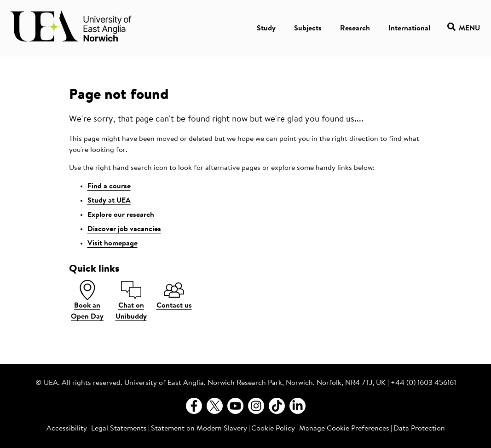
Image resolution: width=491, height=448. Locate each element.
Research (355, 29)
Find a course (109, 186)
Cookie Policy (273, 429)
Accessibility (67, 429)
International (409, 29)
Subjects (308, 29)
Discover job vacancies (124, 229)
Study (266, 29)
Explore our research (121, 215)
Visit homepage (113, 244)
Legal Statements (119, 429)
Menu (464, 28)
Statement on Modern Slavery (199, 429)
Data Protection (419, 429)
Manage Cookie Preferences (344, 429)
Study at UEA (109, 201)
